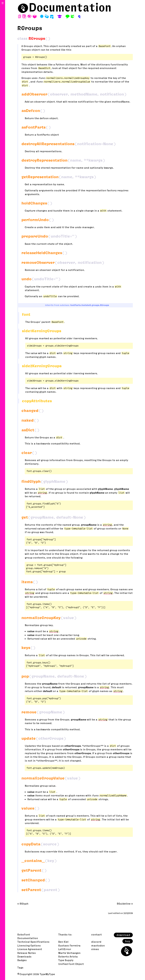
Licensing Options (29, 945)
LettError (65, 949)
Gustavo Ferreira (69, 945)
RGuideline (124, 904)
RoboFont (24, 934)
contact (97, 934)
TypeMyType (47, 974)
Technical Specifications (33, 942)
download (123, 935)
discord (96, 942)
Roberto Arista (68, 956)
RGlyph (24, 904)
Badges (22, 960)
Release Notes (27, 953)
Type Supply (66, 960)
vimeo (95, 949)
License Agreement (30, 949)
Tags (20, 968)
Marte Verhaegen (69, 953)
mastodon (98, 945)
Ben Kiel (63, 942)
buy (128, 941)
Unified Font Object (71, 964)
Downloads (24, 956)
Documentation (70, 7)
